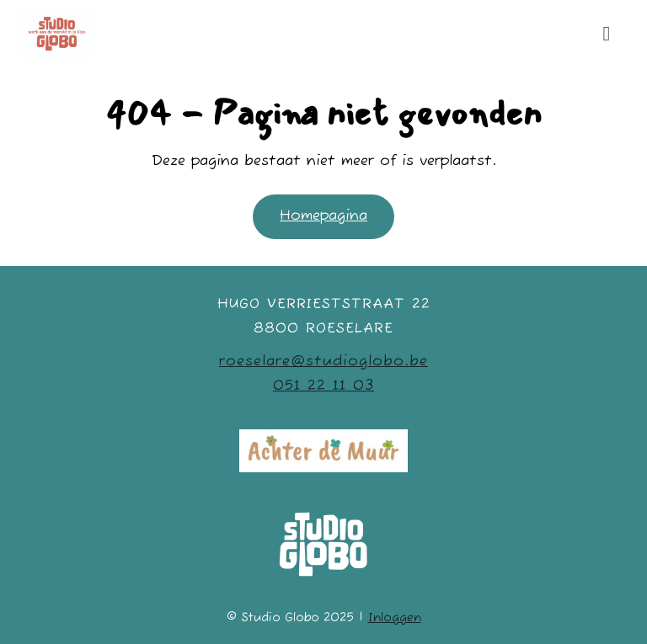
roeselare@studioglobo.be (323, 362)
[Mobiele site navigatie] (607, 34)
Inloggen (395, 618)
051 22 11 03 (323, 386)
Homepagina (323, 216)
